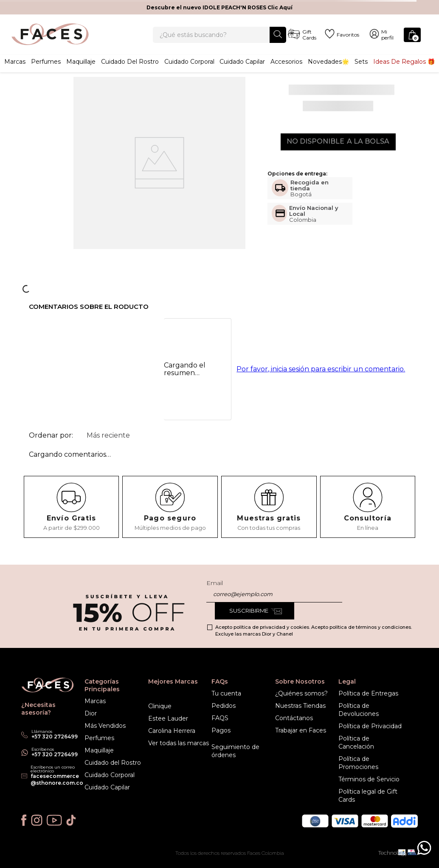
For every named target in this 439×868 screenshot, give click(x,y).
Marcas (15, 70)
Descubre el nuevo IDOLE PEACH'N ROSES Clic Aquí (219, 7)
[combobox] (219, 39)
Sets (361, 70)
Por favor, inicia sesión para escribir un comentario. (321, 378)
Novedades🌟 (328, 70)
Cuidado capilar (242, 70)
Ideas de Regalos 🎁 (404, 70)
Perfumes (46, 70)
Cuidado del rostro (130, 70)
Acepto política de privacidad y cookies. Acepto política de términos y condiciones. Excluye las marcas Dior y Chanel (314, 631)
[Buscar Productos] (278, 38)
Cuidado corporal (189, 70)
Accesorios (286, 70)
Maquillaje (81, 70)
